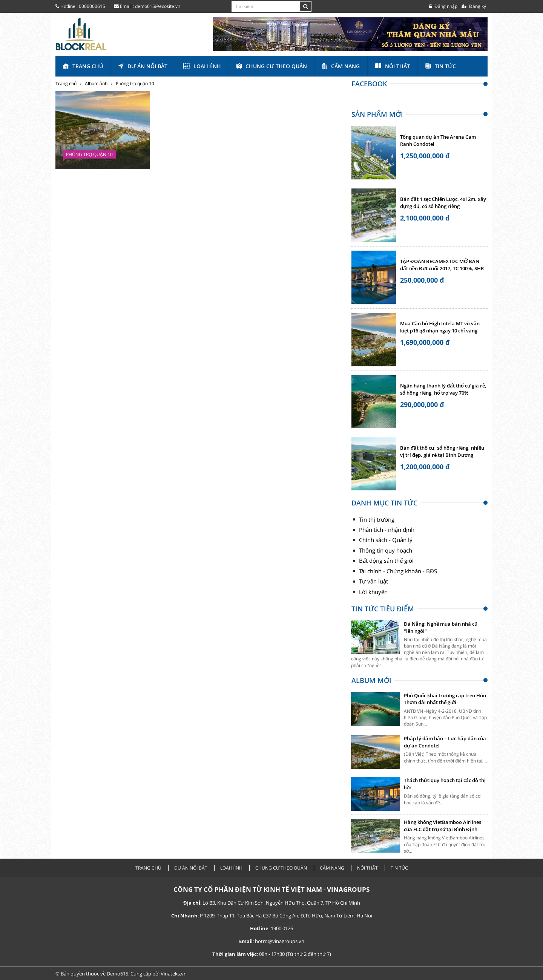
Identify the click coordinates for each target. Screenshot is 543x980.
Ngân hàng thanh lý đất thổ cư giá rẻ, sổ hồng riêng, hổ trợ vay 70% (443, 389)
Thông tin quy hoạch (386, 550)
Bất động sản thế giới (386, 560)
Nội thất (393, 66)
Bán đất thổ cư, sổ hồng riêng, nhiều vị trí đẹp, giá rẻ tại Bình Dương (442, 452)
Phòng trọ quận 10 (135, 83)
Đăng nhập (443, 6)
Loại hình (202, 66)
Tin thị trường (377, 519)
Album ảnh (96, 83)
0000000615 (92, 6)
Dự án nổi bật (143, 66)
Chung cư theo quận (272, 66)
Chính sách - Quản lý (386, 540)
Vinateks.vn (174, 974)
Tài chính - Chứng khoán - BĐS (398, 571)
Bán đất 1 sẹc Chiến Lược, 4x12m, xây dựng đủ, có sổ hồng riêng (443, 203)
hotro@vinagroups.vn (280, 941)
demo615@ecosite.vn (158, 6)
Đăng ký (474, 6)
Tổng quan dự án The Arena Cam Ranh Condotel (438, 141)
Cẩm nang (341, 66)
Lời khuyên (373, 592)
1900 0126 (282, 928)
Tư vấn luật (374, 581)
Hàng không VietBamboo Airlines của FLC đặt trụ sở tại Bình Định (443, 826)
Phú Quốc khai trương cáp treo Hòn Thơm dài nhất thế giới (445, 699)
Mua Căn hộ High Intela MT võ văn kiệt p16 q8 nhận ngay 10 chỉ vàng (440, 327)
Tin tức (441, 66)
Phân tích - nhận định (387, 530)
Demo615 (117, 974)
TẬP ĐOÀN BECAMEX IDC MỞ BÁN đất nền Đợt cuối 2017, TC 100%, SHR (442, 265)
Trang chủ (83, 66)
